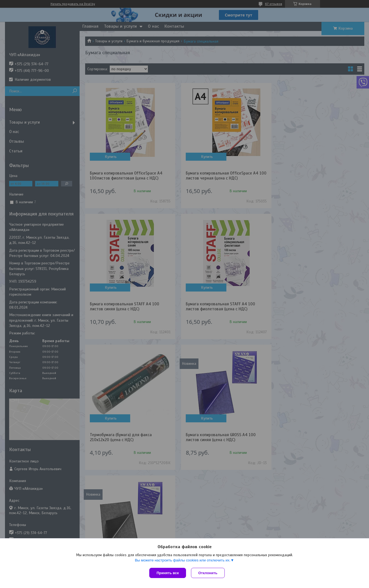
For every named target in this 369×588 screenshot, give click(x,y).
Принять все (168, 573)
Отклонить (208, 573)
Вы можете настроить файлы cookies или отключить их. (183, 561)
